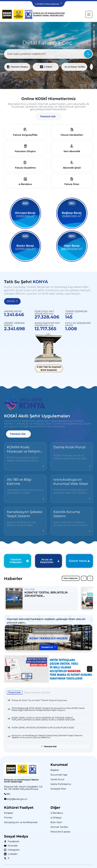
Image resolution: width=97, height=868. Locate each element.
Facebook (13, 841)
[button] (48, 116)
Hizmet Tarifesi (59, 827)
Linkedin (12, 854)
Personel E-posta (60, 832)
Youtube (12, 846)
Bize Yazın (56, 822)
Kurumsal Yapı (59, 775)
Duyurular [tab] (15, 692)
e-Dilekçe (56, 818)
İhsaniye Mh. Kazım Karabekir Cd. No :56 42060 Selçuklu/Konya (23, 788)
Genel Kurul (57, 779)
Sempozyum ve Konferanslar (21, 822)
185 (8, 794)
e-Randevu (57, 813)
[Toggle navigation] (89, 14)
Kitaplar (9, 813)
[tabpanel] (48, 723)
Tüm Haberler (71, 578)
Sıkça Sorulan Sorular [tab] (37, 692)
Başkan (55, 770)
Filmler (8, 818)
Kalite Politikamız (61, 784)
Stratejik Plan (58, 789)
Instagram (13, 850)
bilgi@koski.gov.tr (17, 799)
